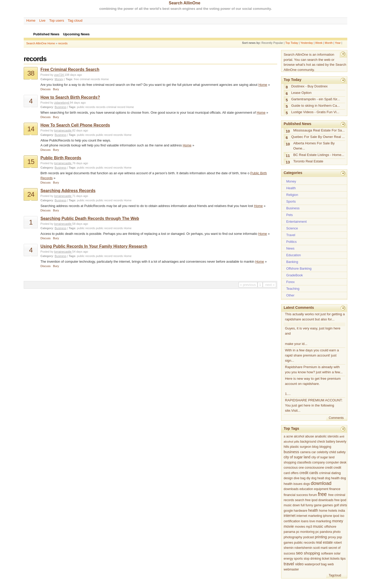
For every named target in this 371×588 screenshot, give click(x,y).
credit (329, 468)
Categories (293, 173)
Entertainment (296, 222)
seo (299, 553)
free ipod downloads (319, 500)
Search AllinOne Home (41, 43)
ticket (326, 559)
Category (47, 79)
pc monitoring (305, 532)
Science (292, 228)
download (321, 483)
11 (288, 156)
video (300, 564)
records (63, 43)
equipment (321, 489)
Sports (291, 201)
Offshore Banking (299, 268)
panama (289, 532)
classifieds (304, 462)
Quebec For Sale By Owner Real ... (318, 137)
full (303, 505)
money (338, 521)
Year (338, 43)
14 (31, 129)
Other (290, 295)
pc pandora (324, 532)
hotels (333, 511)
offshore (330, 527)
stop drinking (313, 559)
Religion (292, 195)
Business (61, 107)
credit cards (309, 473)
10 (288, 131)
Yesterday (307, 43)
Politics (291, 242)
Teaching (293, 289)
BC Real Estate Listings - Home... (319, 155)
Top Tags (291, 428)
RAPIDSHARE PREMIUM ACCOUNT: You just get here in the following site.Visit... (314, 405)
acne (290, 436)
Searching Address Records (68, 191)
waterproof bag (315, 564)
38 (31, 73)
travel (289, 564)
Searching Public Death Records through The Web (90, 218)
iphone (328, 516)
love (312, 521)
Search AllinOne (184, 3)
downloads (291, 489)
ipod (336, 516)
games (328, 505)
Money (59, 79)
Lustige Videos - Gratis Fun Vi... (315, 112)
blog (315, 447)
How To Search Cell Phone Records (75, 125)
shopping (312, 553)
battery (331, 442)
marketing (323, 521)
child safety (337, 452)
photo (337, 532)
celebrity (323, 452)
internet (290, 516)
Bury (56, 89)
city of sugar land (297, 457)
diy (308, 478)
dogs (307, 484)
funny (309, 505)
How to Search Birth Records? (70, 97)
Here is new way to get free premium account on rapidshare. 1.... (313, 386)
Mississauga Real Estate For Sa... (319, 130)
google (288, 511)
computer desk (336, 462)
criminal (85, 79)
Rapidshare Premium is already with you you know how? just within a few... (314, 370)
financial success (296, 495)
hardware (301, 511)
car (314, 452)
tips (343, 558)
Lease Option (301, 93)
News (290, 248)
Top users (57, 20)
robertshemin (303, 548)
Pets (289, 215)
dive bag (300, 478)
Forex (290, 282)
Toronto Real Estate (308, 161)
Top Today (292, 43)
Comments (336, 418)
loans (305, 521)
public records (86, 107)
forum (313, 495)
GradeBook (294, 275)
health (313, 510)
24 (31, 194)
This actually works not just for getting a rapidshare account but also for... (315, 317)
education (306, 489)
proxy (332, 537)
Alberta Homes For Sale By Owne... (314, 146)
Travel (291, 235)
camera (305, 452)
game (318, 505)
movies (300, 527)
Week (319, 43)
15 (31, 162)
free (76, 79)
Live (42, 20)
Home (31, 20)
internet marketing (309, 516)
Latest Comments (299, 308)
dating (336, 473)
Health (291, 188)
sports (298, 559)
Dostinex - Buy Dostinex (309, 86)
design (288, 478)
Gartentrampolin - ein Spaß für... (316, 99)
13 (288, 162)
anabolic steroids (327, 436)
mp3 (309, 527)
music (318, 526)
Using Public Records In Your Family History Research (94, 246)
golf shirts (340, 505)
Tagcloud (335, 575)
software (327, 553)
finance (335, 489)
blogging (325, 447)
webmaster (291, 569)
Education (294, 255)
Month (329, 43)
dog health (332, 478)
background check (313, 442)
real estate (324, 542)
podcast (309, 537)
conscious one (294, 468)
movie (289, 526)
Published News (297, 124)
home (323, 511)
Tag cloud (75, 20)
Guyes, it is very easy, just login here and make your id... (313, 336)
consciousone (314, 468)
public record (104, 135)
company (319, 462)
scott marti (321, 548)
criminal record (116, 107)
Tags (69, 79)
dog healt (318, 478)
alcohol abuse (304, 436)
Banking (292, 262)
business (291, 452)
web (331, 564)
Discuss (45, 89)
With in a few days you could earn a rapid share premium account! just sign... (312, 355)
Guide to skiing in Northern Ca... (315, 106)
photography (293, 537)
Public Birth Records (61, 158)
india (342, 511)
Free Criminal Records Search (70, 69)
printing (321, 537)
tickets (335, 558)
